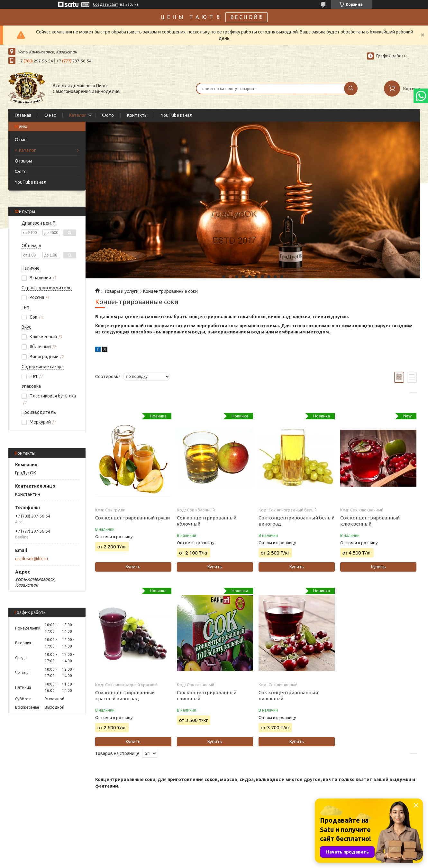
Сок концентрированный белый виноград (296, 521)
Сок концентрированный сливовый (207, 695)
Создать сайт (106, 4)
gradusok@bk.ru (32, 559)
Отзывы (23, 161)
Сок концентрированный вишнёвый (288, 695)
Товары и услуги (121, 291)
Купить (133, 567)
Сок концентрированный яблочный (207, 521)
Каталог (78, 115)
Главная (23, 115)
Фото (108, 115)
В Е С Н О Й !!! (246, 17)
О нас (50, 115)
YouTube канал (177, 115)
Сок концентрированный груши (132, 518)
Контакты (137, 115)
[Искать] (351, 89)
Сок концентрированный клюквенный (370, 521)
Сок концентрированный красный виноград (125, 695)
